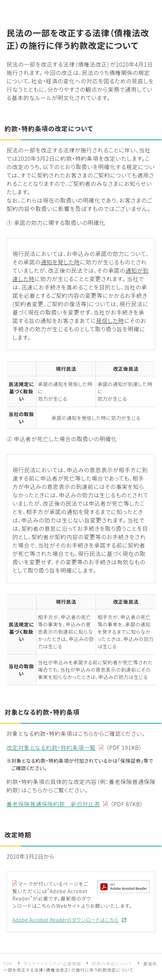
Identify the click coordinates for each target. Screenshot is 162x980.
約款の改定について (112, 963)
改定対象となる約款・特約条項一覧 (51, 747)
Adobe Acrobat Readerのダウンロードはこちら (66, 920)
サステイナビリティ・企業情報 (52, 963)
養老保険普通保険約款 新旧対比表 (53, 804)
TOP (8, 963)
